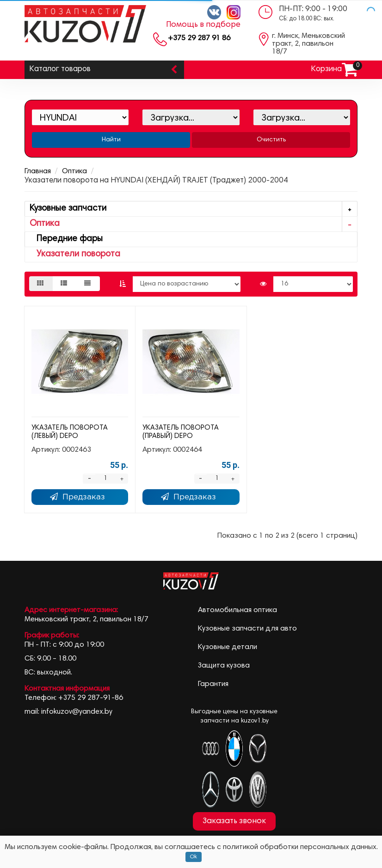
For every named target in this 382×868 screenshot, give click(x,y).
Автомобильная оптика (237, 610)
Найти (111, 140)
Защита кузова (224, 666)
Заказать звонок (234, 821)
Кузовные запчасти (193, 209)
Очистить (271, 140)
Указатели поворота (75, 254)
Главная (38, 171)
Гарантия (213, 684)
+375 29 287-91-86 (91, 698)
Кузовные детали (228, 647)
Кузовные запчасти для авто (247, 629)
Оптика (74, 171)
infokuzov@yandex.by (77, 712)
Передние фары (66, 239)
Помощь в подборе (203, 25)
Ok (194, 857)
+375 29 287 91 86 (199, 38)
